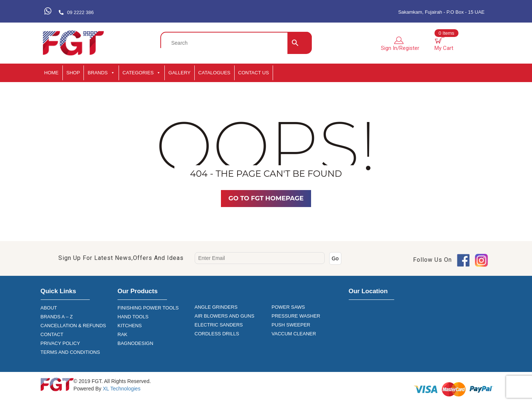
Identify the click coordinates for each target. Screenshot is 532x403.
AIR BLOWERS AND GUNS (225, 316)
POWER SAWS (288, 307)
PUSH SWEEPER (291, 325)
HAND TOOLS (133, 317)
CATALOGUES (214, 73)
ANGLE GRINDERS (216, 307)
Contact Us (254, 73)
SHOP (73, 73)
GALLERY (180, 73)
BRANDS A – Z (57, 317)
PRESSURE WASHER (296, 316)
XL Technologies (121, 389)
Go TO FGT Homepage (266, 198)
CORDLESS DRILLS (217, 334)
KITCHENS (130, 326)
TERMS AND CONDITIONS (70, 352)
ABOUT (49, 308)
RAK (122, 334)
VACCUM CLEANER (294, 334)
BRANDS (101, 73)
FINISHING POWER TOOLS (148, 308)
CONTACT (52, 334)
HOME (52, 73)
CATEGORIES (142, 73)
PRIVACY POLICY (60, 343)
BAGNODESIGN (135, 343)
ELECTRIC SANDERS (219, 325)
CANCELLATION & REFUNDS (73, 326)
